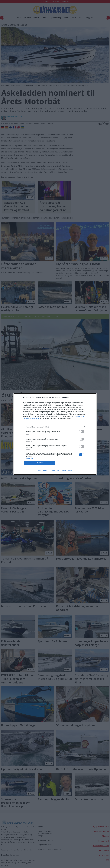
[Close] (92, 398)
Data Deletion (43, 470)
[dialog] (55, 434)
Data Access (55, 470)
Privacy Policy (67, 470)
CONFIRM (39, 463)
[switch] (82, 432)
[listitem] (55, 427)
